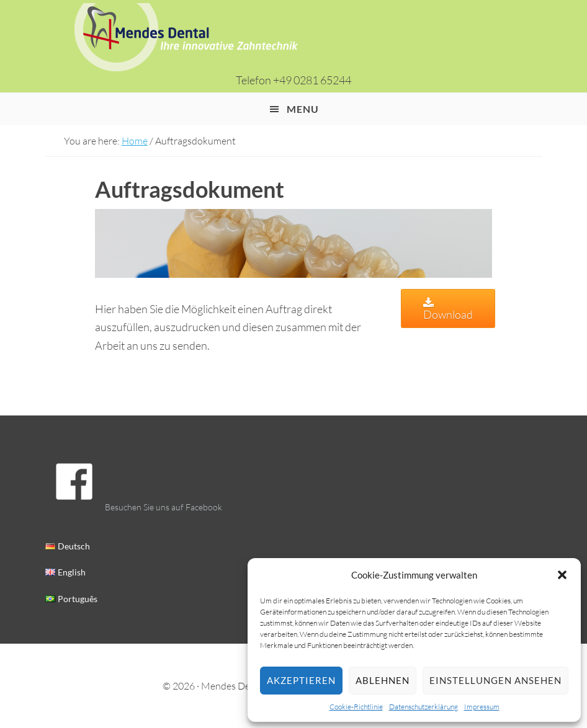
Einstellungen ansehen (495, 680)
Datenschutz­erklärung (423, 707)
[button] (562, 575)
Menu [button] (303, 109)
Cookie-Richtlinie (356, 707)
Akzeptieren (301, 680)
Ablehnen (383, 680)
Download (448, 309)
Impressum (482, 707)
